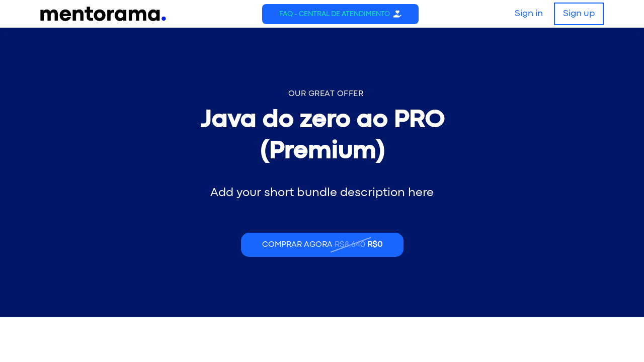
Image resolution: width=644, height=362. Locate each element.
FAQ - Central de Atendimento (335, 14)
